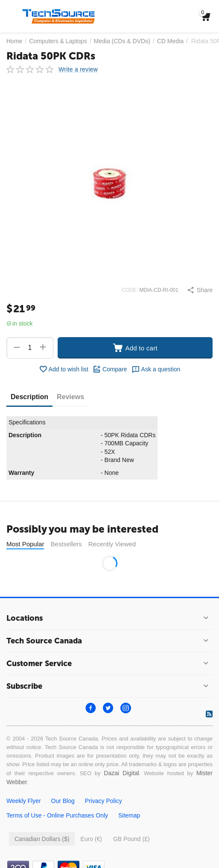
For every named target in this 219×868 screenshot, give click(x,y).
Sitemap (129, 815)
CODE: (130, 290)
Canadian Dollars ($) (42, 839)
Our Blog (63, 801)
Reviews (70, 397)
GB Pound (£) (131, 839)
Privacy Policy (104, 801)
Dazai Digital (121, 773)
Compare (110, 369)
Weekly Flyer (24, 801)
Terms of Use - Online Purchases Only (57, 815)
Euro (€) (91, 839)
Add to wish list (64, 369)
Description (29, 397)
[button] (200, 290)
